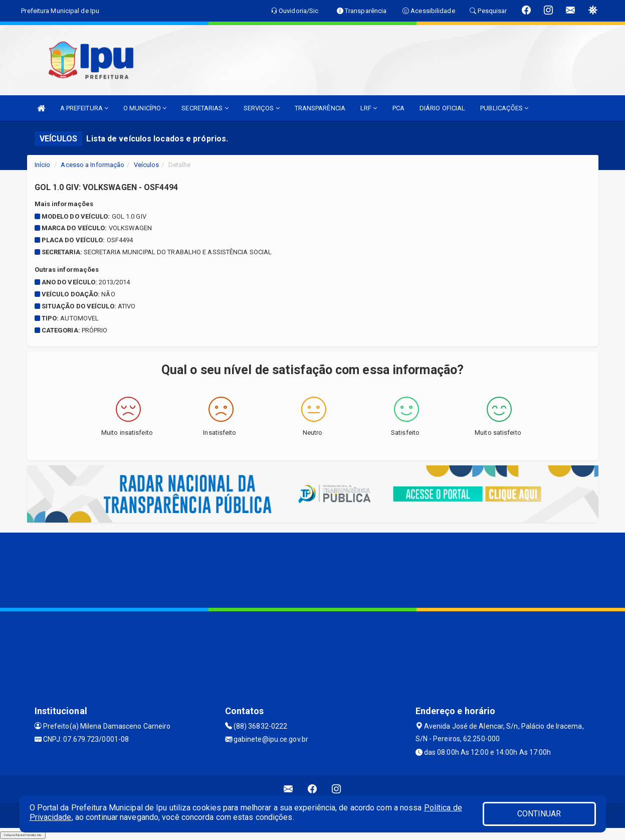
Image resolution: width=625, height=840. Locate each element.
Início (43, 165)
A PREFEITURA (84, 108)
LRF (369, 108)
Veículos (147, 165)
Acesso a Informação (92, 165)
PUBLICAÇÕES (504, 108)
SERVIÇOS (262, 108)
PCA (398, 108)
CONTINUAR (539, 814)
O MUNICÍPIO (145, 108)
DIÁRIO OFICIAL (442, 108)
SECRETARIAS (205, 108)
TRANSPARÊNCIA (320, 108)
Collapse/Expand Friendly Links (23, 835)
